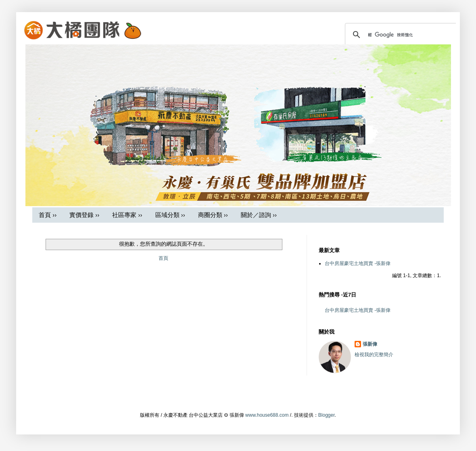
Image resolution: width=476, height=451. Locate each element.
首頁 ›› (48, 215)
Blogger (327, 415)
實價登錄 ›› (84, 215)
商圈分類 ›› (213, 215)
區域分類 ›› (170, 215)
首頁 (163, 258)
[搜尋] (401, 35)
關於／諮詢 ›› (259, 215)
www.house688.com (267, 415)
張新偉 (370, 344)
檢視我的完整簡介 (374, 355)
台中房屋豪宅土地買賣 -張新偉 (358, 263)
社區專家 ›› (127, 215)
